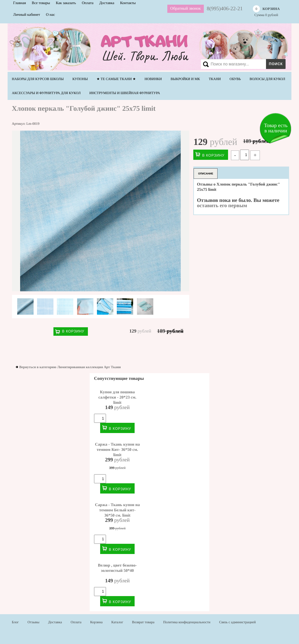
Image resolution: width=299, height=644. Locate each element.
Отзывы (33, 622)
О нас (50, 14)
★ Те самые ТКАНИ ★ (116, 79)
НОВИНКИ (153, 79)
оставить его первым (222, 205)
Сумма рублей (266, 11)
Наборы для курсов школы (38, 79)
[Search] (242, 64)
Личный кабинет (27, 14)
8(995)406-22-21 (225, 8)
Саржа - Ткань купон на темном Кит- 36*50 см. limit (117, 450)
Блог (15, 622)
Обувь (235, 79)
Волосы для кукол (267, 79)
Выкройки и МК (185, 79)
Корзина (96, 622)
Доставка (55, 622)
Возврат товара (143, 622)
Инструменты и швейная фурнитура (125, 93)
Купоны (80, 79)
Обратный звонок (185, 9)
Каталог (117, 622)
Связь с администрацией (238, 622)
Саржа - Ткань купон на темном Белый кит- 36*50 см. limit (117, 510)
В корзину (73, 331)
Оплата (76, 622)
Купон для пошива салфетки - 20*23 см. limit (117, 397)
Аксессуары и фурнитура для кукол (46, 93)
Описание (206, 174)
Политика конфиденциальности (187, 622)
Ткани (215, 79)
